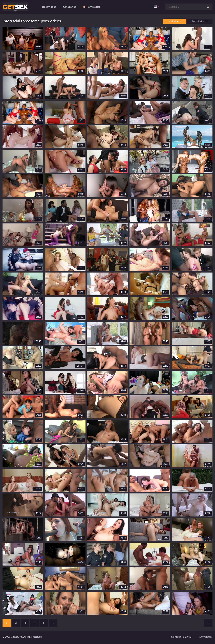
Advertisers (206, 637)
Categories (70, 7)
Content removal (181, 637)
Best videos (49, 7)
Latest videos (200, 21)
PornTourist (92, 7)
